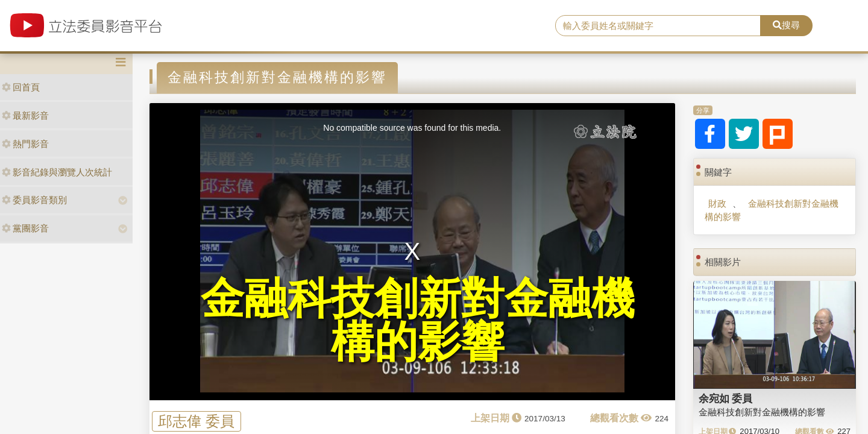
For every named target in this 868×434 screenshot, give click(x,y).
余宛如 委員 (726, 398)
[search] (658, 26)
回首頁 (21, 87)
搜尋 (786, 25)
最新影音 (25, 115)
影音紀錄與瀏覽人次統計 (57, 172)
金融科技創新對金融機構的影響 (771, 210)
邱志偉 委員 (196, 421)
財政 (717, 203)
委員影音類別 (34, 200)
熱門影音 (25, 144)
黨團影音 (25, 228)
